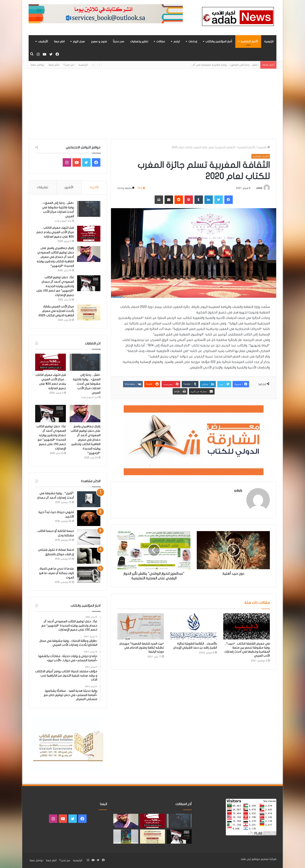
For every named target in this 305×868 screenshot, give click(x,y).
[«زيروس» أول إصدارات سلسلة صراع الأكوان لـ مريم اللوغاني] (126, 837)
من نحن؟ (69, 65)
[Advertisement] (152, 101)
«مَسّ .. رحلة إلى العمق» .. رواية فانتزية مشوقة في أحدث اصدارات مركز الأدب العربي (87, 384)
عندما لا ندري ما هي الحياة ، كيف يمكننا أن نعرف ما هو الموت (56, 573)
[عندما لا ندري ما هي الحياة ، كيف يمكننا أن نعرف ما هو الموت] (89, 575)
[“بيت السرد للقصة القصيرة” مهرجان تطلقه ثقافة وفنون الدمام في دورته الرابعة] (141, 626)
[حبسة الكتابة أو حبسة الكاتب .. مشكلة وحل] (89, 537)
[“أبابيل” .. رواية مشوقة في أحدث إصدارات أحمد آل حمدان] (89, 499)
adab (259, 188)
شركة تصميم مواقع (264, 859)
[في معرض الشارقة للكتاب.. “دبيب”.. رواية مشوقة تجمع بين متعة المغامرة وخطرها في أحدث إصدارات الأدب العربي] (247, 626)
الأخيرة (94, 187)
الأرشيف (43, 42)
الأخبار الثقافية (249, 42)
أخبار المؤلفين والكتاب (219, 42)
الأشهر (69, 187)
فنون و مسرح (99, 42)
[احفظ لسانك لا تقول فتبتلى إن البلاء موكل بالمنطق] (89, 556)
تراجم (177, 42)
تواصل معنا (37, 65)
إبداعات (193, 42)
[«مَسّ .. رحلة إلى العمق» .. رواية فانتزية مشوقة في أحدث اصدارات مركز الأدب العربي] (89, 209)
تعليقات (42, 187)
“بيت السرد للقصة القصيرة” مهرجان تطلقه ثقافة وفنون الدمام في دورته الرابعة (142, 648)
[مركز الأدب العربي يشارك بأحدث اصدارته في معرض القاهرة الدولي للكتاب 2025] (89, 312)
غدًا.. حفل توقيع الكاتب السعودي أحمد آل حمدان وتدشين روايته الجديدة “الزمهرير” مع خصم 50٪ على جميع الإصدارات (55, 286)
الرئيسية (269, 42)
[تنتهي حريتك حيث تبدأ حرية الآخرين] (89, 518)
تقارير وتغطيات (139, 42)
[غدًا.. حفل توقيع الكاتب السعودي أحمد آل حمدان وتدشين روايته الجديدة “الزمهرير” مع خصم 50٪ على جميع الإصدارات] (89, 283)
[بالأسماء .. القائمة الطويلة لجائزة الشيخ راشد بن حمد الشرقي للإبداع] (194, 626)
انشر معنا (59, 42)
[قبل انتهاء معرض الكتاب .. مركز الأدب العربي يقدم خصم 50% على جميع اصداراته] (89, 234)
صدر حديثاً (119, 42)
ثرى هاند (246, 859)
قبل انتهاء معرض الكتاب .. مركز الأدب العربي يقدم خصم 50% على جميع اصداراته (55, 232)
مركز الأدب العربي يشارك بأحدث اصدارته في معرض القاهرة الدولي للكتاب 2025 (56, 311)
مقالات (161, 42)
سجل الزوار (79, 42)
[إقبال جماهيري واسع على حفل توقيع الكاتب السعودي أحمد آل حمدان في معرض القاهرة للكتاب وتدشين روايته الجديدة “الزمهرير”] (89, 254)
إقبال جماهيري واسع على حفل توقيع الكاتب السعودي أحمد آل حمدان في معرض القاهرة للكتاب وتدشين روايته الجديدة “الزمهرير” (55, 257)
